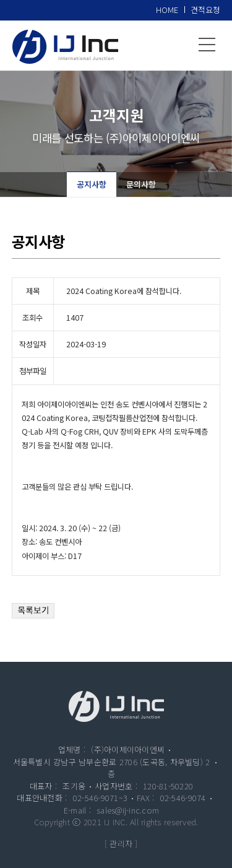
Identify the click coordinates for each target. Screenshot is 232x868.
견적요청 (205, 10)
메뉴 (207, 45)
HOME (167, 10)
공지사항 (92, 184)
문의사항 (141, 184)
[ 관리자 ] (121, 844)
